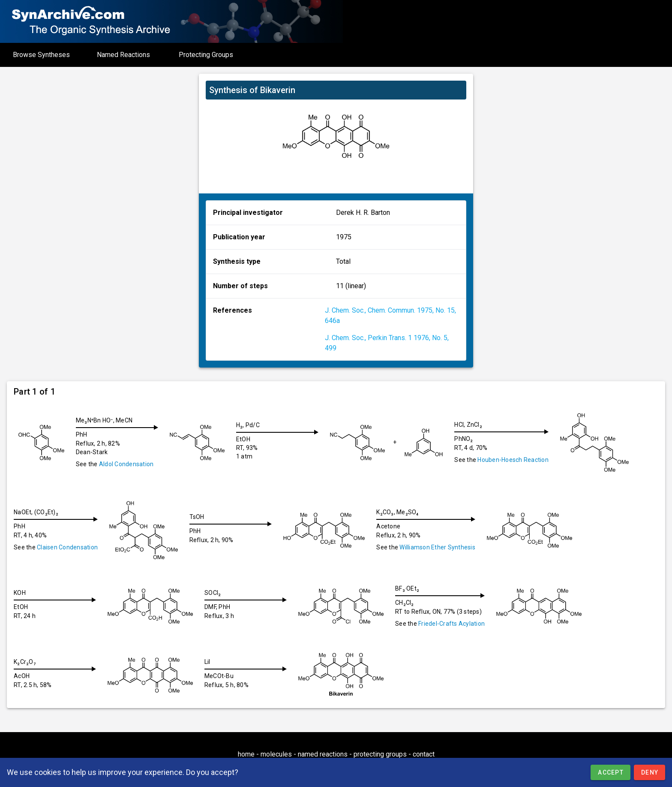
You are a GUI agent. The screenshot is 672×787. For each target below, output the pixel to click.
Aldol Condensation (126, 464)
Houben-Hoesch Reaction (520, 460)
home (246, 754)
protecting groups (380, 754)
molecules (276, 754)
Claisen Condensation (67, 547)
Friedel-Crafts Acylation (458, 624)
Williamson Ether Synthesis (442, 547)
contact (424, 754)
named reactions (323, 754)
